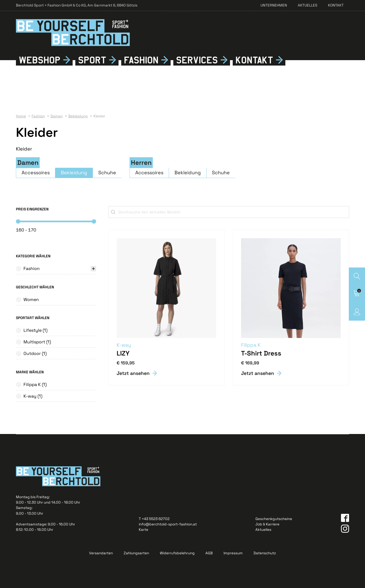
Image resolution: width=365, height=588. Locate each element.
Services (197, 60)
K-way (124, 345)
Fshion (141, 60)
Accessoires (36, 172)
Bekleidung (74, 172)
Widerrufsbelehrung (177, 553)
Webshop (40, 60)
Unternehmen (274, 5)
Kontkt (254, 60)
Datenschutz (265, 553)
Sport (92, 60)
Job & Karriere (267, 524)
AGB (209, 553)
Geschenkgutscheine (274, 519)
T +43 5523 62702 (154, 519)
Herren (141, 163)
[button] (56, 270)
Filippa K (251, 345)
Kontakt (336, 5)
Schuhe (107, 172)
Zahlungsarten (136, 553)
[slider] (18, 221)
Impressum (233, 553)
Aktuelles (307, 5)
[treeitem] (56, 270)
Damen (28, 163)
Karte (143, 530)
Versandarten (101, 553)
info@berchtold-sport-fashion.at (168, 524)
